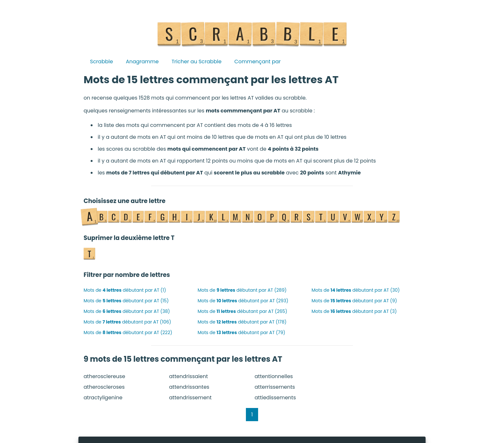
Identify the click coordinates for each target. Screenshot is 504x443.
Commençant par (257, 62)
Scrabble (101, 62)
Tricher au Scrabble (197, 62)
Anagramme (142, 62)
